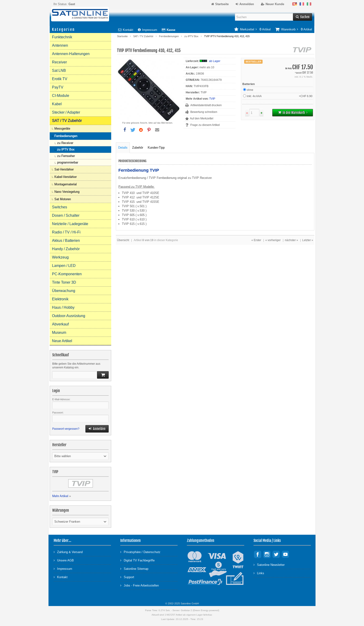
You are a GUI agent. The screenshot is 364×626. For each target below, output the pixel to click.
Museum (59, 333)
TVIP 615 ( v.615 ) (134, 224)
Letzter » (308, 240)
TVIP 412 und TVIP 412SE (141, 197)
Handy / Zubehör (66, 249)
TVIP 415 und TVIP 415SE (141, 202)
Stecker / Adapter (66, 112)
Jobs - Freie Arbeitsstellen (140, 585)
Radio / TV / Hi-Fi (66, 232)
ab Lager (215, 61)
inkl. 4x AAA (278, 96)
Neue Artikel (62, 341)
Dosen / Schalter (66, 215)
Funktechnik (62, 37)
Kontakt (126, 30)
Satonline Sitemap (134, 569)
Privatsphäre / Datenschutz (140, 552)
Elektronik (60, 299)
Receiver (59, 62)
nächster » (291, 240)
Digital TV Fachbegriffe (137, 560)
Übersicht (123, 240)
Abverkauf (60, 324)
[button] (125, 130)
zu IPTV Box (191, 36)
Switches (60, 207)
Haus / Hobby (63, 307)
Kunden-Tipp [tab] (156, 148)
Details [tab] (123, 148)
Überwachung (64, 291)
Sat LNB (59, 70)
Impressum (148, 30)
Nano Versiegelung (67, 192)
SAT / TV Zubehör (143, 36)
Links (259, 573)
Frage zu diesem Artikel (205, 125)
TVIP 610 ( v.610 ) (134, 219)
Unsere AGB (64, 560)
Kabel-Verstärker (65, 177)
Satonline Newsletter (269, 565)
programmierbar (68, 162)
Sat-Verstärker (64, 169)
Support (127, 577)
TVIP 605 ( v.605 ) (134, 215)
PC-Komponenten (67, 274)
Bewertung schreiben (204, 112)
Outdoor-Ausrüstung (69, 316)
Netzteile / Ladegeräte (70, 224)
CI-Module (61, 96)
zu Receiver (65, 143)
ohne (248, 90)
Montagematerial (65, 184)
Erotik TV (60, 79)
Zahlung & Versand (68, 552)
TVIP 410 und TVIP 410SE (141, 193)
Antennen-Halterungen (71, 54)
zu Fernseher (66, 156)
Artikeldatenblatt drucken (206, 105)
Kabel (57, 104)
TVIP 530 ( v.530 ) (134, 211)
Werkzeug (60, 257)
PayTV (58, 87)
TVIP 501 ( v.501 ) (134, 206)
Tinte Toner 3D (64, 282)
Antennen (60, 45)
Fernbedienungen (169, 36)
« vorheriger (273, 240)
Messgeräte (62, 129)
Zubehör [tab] (138, 148)
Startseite (122, 36)
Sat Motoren (63, 199)
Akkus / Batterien (66, 241)
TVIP (212, 99)
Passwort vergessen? (66, 429)
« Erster (256, 240)
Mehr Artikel (60, 496)
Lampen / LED (64, 266)
